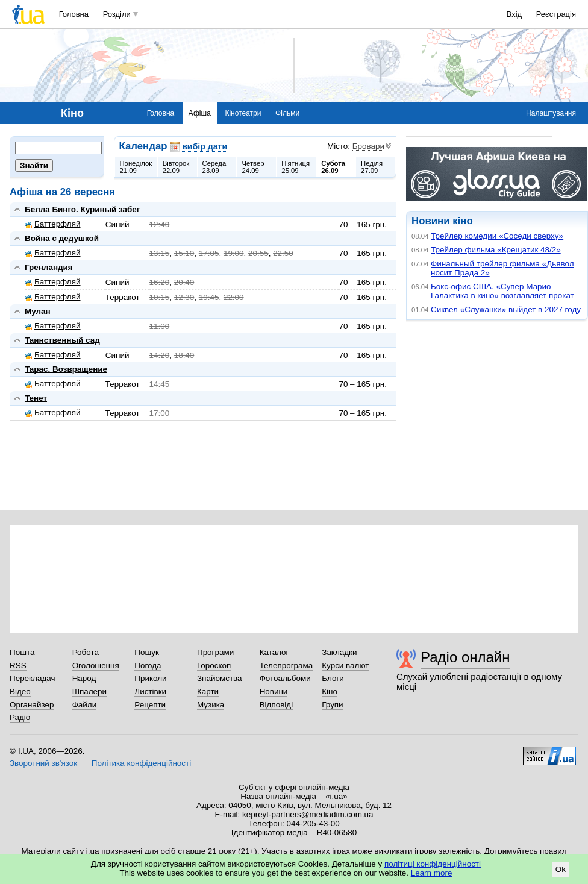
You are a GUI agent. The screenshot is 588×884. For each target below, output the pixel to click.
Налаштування (551, 113)
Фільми (287, 113)
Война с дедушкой (62, 238)
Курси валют (345, 666)
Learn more (432, 873)
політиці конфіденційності (433, 864)
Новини (274, 691)
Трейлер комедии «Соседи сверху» (497, 236)
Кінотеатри (243, 113)
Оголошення (96, 666)
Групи (332, 705)
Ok (561, 869)
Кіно (330, 691)
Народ (84, 678)
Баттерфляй (53, 224)
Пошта (22, 652)
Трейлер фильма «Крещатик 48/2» (496, 250)
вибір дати (205, 146)
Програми (215, 652)
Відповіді (277, 705)
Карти (208, 691)
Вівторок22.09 (176, 167)
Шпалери (89, 691)
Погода (148, 666)
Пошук (147, 652)
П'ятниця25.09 (296, 167)
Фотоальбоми (285, 678)
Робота (86, 652)
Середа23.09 (214, 167)
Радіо (20, 717)
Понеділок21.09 (136, 167)
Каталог (274, 652)
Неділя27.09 (372, 167)
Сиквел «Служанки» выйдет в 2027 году (506, 309)
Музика (211, 705)
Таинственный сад (62, 340)
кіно (462, 221)
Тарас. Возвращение (66, 369)
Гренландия (49, 267)
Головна (74, 14)
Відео (20, 691)
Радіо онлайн (465, 657)
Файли (85, 705)
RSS (18, 666)
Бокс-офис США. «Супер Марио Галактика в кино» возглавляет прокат (502, 291)
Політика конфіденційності (141, 763)
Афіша (200, 113)
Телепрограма (286, 666)
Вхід (514, 14)
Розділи (117, 14)
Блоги (333, 678)
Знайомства (220, 678)
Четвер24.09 (253, 167)
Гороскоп (214, 666)
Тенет (36, 398)
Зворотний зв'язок (43, 763)
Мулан (38, 311)
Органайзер (32, 705)
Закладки (339, 652)
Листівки (150, 691)
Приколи (150, 678)
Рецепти (150, 705)
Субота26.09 (333, 167)
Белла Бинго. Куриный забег (82, 209)
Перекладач (32, 678)
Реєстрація (556, 14)
